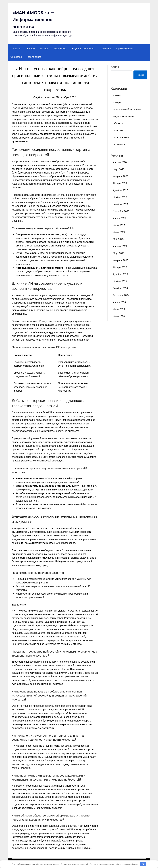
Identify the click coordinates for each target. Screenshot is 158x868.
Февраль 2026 (121, 176)
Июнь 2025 (119, 232)
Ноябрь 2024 (120, 281)
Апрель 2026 (120, 162)
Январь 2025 (120, 267)
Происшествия (125, 49)
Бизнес (44, 49)
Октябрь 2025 (120, 204)
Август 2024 (119, 302)
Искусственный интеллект (127, 109)
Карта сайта (34, 57)
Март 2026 (119, 169)
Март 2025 (119, 253)
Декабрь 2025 (120, 190)
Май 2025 (118, 239)
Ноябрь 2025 (120, 197)
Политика (105, 49)
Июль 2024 (119, 309)
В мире (31, 49)
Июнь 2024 (119, 316)
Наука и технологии (83, 49)
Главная (16, 49)
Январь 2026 (120, 183)
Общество (16, 57)
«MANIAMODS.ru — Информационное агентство (34, 20)
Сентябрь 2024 (121, 295)
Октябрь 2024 (120, 288)
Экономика (60, 49)
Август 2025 (119, 218)
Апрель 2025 (120, 246)
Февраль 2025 (121, 260)
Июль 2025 (119, 225)
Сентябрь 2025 (121, 211)
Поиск (115, 67)
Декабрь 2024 (120, 274)
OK (143, 864)
